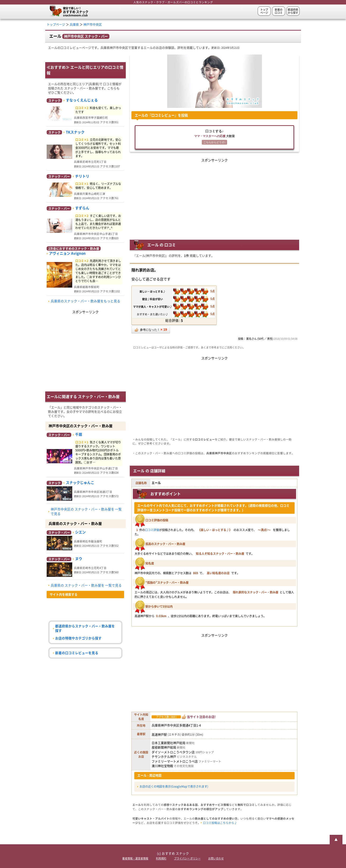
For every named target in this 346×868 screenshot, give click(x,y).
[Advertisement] (214, 197)
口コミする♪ (214, 138)
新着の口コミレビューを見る (77, 653)
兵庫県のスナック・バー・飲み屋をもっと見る (85, 301)
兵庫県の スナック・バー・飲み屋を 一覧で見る (86, 585)
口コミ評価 (152, 530)
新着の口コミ (279, 11)
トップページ (264, 11)
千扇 (79, 434)
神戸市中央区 (93, 25)
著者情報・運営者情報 (135, 858)
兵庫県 (74, 25)
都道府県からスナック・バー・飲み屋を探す (85, 628)
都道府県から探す (293, 11)
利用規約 (161, 858)
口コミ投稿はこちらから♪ (220, 823)
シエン (80, 532)
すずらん (82, 208)
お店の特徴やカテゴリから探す (78, 638)
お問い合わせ (216, 858)
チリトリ (82, 176)
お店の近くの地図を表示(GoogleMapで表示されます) (174, 786)
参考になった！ (151, 330)
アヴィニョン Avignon (67, 253)
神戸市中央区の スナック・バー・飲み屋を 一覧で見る (86, 512)
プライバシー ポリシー (187, 858)
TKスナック (75, 132)
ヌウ (79, 559)
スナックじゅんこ (80, 483)
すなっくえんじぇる (82, 100)
